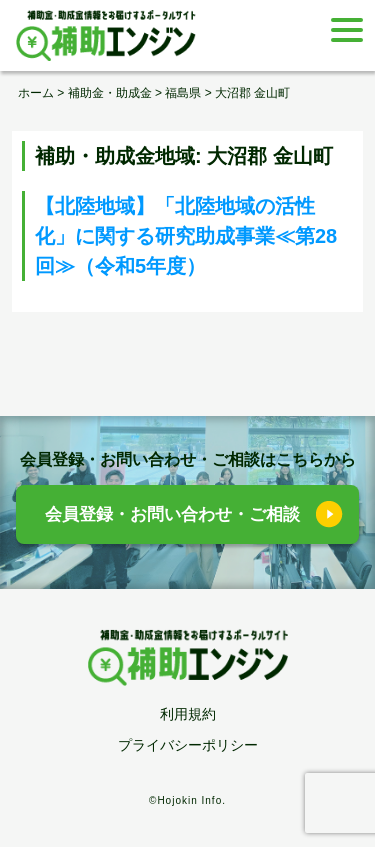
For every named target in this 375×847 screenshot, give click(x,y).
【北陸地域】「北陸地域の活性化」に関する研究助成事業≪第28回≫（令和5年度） (186, 236)
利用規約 (188, 714)
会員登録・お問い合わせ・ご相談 (172, 514)
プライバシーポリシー (188, 745)
